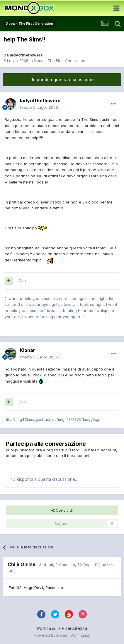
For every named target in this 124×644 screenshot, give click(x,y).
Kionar (28, 350)
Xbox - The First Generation (60, 61)
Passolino (54, 588)
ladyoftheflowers (26, 55)
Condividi (62, 510)
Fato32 (15, 588)
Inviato (39, 107)
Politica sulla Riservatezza (62, 628)
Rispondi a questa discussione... (44, 479)
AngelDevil (33, 588)
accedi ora (16, 456)
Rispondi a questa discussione (62, 80)
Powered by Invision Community (62, 635)
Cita (22, 281)
